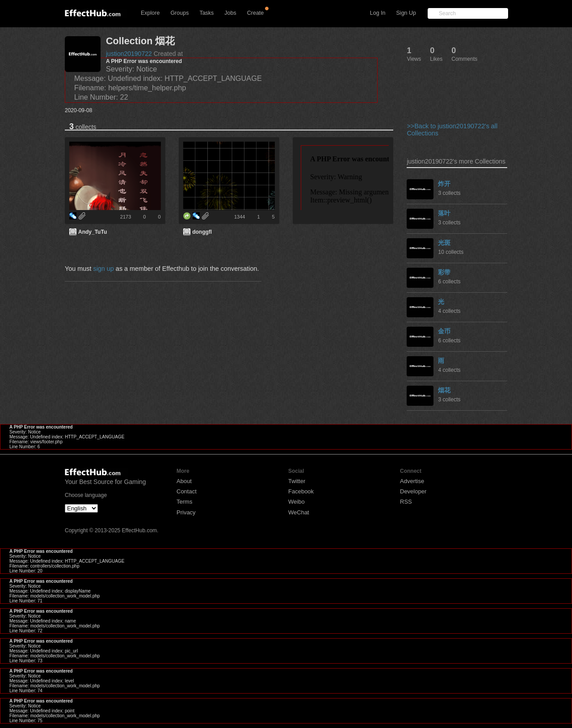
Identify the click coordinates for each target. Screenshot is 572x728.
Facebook (301, 491)
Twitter (297, 481)
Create (256, 13)
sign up (103, 269)
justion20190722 (129, 54)
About (184, 481)
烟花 (444, 390)
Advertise (412, 481)
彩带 (444, 272)
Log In (378, 13)
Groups (179, 13)
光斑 (444, 243)
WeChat (299, 512)
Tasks (206, 13)
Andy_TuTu (93, 232)
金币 (444, 331)
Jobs (230, 13)
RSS (406, 502)
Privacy (186, 512)
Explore (150, 13)
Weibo (297, 502)
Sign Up (406, 13)
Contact (187, 491)
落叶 (444, 213)
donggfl (202, 232)
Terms (184, 502)
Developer (413, 491)
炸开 (444, 184)
